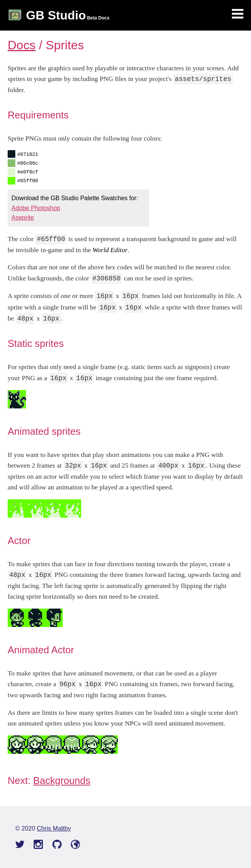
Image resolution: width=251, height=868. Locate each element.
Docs (22, 45)
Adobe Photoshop (36, 208)
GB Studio (56, 15)
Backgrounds (62, 781)
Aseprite (23, 218)
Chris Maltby (54, 828)
